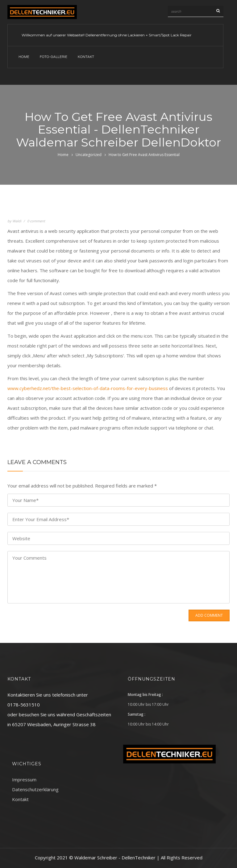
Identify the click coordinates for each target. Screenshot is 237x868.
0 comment (36, 221)
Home (24, 57)
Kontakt (86, 57)
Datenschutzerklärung (35, 789)
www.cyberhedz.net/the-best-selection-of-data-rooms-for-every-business (88, 388)
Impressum (24, 780)
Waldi (17, 221)
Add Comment (209, 615)
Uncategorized (89, 155)
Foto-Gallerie (54, 57)
